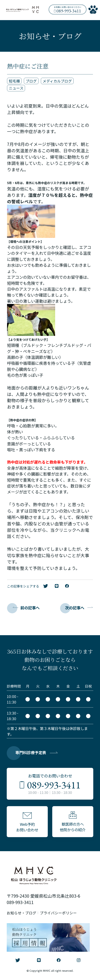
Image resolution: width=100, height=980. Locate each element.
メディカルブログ (57, 81)
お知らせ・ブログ (21, 914)
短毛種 (14, 81)
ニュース (16, 88)
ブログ (31, 81)
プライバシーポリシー (58, 914)
